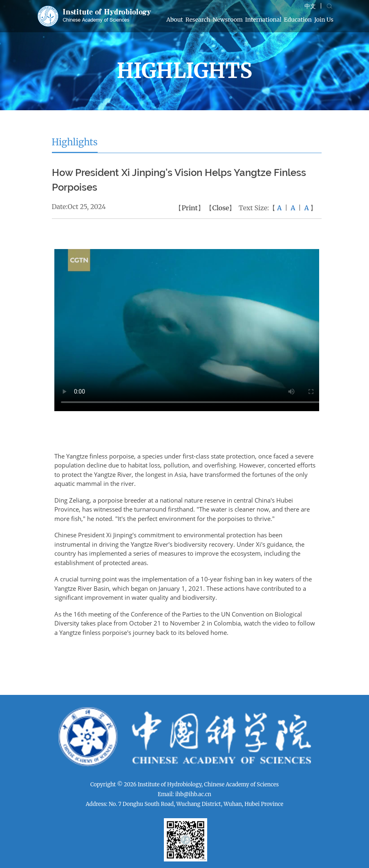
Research (198, 20)
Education (298, 20)
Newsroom (228, 20)
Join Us (324, 20)
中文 (310, 6)
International (263, 20)
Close (220, 208)
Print (189, 208)
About (175, 20)
